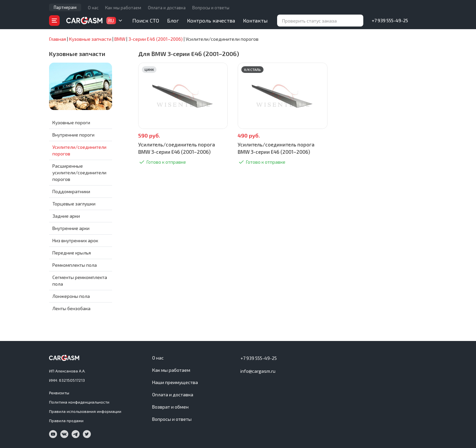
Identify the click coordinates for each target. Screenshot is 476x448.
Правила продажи (66, 420)
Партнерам (65, 7)
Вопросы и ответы (211, 8)
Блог (173, 20)
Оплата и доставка (167, 8)
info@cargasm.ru (258, 371)
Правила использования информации (85, 411)
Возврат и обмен (170, 407)
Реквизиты (59, 393)
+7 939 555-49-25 (390, 20)
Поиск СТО (146, 20)
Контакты (255, 20)
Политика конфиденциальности (79, 402)
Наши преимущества (175, 382)
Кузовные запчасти (77, 54)
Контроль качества (211, 20)
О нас (93, 8)
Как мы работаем (123, 8)
